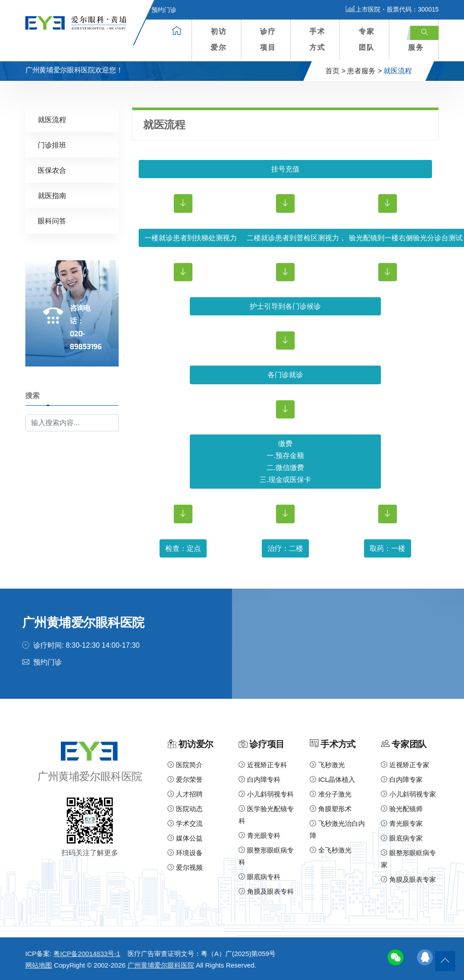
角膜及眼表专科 (266, 891)
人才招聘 (185, 794)
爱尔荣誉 (185, 779)
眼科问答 (52, 221)
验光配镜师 (402, 809)
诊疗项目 (268, 39)
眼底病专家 (402, 838)
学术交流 (185, 823)
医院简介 (185, 765)
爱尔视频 (185, 867)
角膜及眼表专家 (408, 879)
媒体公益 (185, 838)
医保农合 (52, 170)
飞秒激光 (327, 765)
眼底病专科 (260, 877)
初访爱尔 (219, 39)
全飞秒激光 (331, 850)
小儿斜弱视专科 (266, 794)
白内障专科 (260, 779)
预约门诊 (159, 10)
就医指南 (52, 196)
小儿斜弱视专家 (408, 794)
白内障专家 (402, 779)
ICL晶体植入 (333, 779)
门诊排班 (52, 145)
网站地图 (39, 965)
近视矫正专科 (263, 765)
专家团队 (367, 39)
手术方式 (317, 39)
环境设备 (185, 853)
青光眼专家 (402, 823)
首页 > (336, 71)
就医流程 (52, 120)
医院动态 (185, 809)
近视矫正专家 (405, 765)
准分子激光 (331, 794)
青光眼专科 (260, 835)
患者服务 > (364, 71)
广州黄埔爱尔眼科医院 (161, 965)
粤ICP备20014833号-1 (87, 954)
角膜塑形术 (331, 809)
